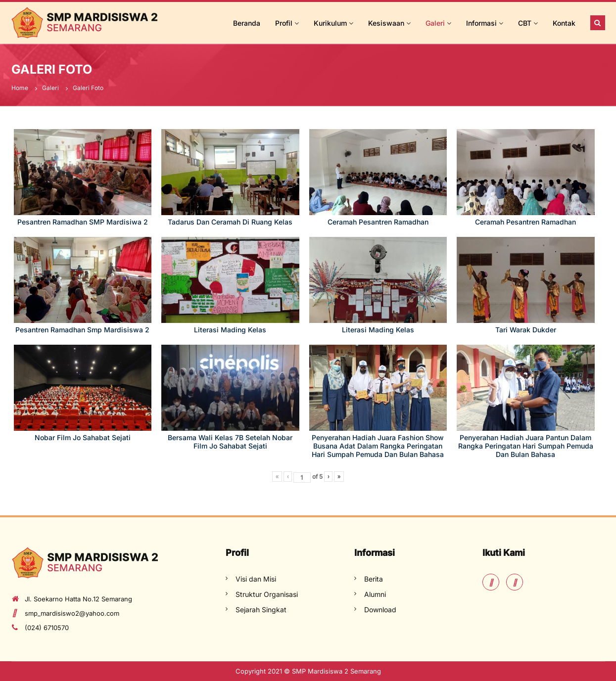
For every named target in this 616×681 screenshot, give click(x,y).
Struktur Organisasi (267, 594)
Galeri (435, 23)
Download (380, 610)
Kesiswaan (386, 23)
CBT (525, 23)
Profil (284, 23)
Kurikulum (330, 23)
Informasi (481, 23)
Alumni (375, 594)
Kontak (564, 23)
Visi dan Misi (256, 579)
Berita (374, 579)
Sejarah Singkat (261, 610)
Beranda (247, 23)
